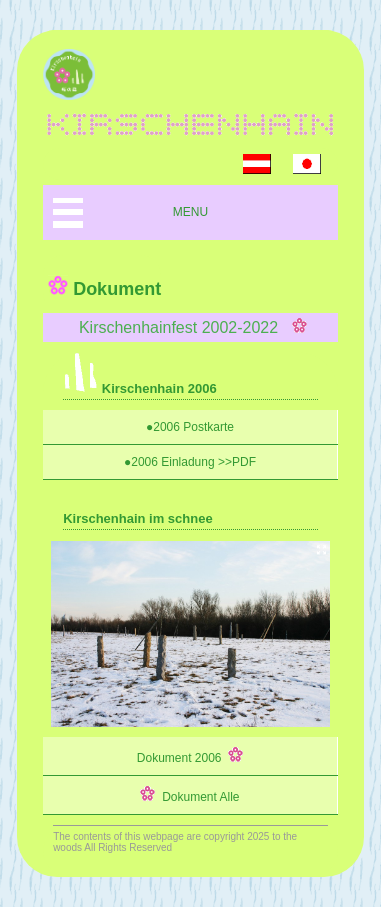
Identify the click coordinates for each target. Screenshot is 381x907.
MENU (190, 212)
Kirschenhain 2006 (140, 388)
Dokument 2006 (190, 756)
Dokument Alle (189, 795)
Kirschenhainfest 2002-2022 (190, 327)
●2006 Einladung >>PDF (190, 462)
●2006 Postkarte (190, 427)
